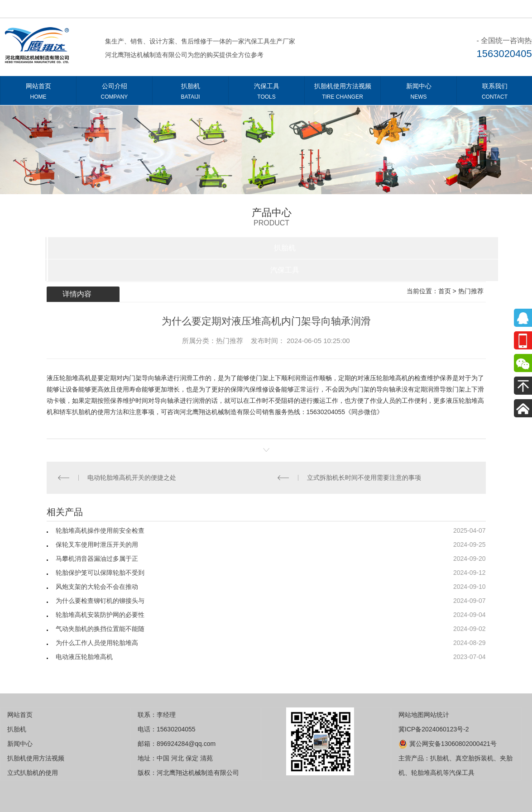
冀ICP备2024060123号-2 (434, 729)
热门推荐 (471, 291)
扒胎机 (190, 93)
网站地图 (411, 715)
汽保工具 (266, 93)
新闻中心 (419, 93)
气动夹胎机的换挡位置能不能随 (100, 629)
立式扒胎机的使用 (33, 773)
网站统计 (436, 715)
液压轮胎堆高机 (69, 378)
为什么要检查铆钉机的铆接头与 (100, 601)
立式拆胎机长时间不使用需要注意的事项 (364, 478)
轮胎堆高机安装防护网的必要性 (100, 615)
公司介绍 (114, 93)
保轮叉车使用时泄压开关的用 (97, 545)
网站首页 (38, 93)
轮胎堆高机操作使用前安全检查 (100, 530)
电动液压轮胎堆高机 (84, 657)
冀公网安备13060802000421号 (448, 744)
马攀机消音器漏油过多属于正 (97, 559)
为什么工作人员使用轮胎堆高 (97, 643)
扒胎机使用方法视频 (343, 93)
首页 (445, 291)
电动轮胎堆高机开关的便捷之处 (132, 478)
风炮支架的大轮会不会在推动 (97, 587)
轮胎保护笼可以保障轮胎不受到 (100, 573)
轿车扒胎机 (75, 412)
